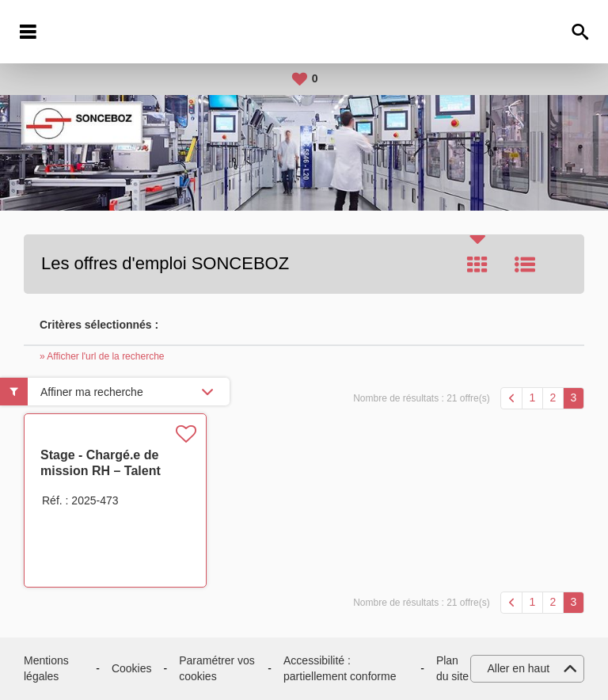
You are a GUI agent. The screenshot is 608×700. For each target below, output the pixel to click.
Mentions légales (46, 668)
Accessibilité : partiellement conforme (340, 668)
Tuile (477, 264)
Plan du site (452, 668)
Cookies (132, 668)
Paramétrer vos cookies (217, 668)
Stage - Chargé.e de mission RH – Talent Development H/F (101, 471)
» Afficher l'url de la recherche (102, 356)
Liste (525, 264)
